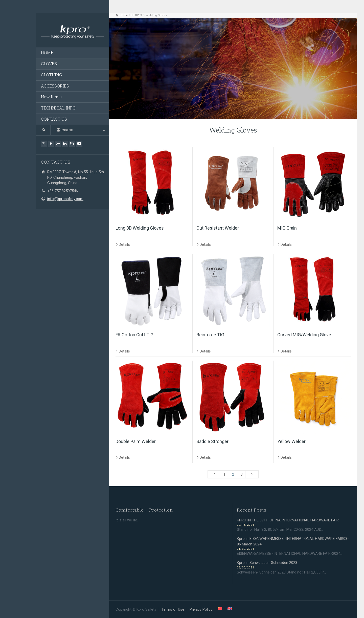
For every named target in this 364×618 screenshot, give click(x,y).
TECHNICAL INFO (58, 108)
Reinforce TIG (210, 335)
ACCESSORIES (55, 86)
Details (124, 245)
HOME (47, 52)
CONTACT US (54, 119)
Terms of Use (173, 609)
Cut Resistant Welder (218, 228)
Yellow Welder (291, 441)
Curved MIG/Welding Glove (304, 335)
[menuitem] (220, 608)
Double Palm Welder (136, 441)
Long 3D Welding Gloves (140, 228)
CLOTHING (51, 75)
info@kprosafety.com (65, 199)
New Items (51, 97)
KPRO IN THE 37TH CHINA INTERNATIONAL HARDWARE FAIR (288, 520)
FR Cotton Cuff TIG (134, 335)
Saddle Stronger (212, 441)
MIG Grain (287, 228)
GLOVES (49, 64)
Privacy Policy (201, 609)
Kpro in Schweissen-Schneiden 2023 (267, 563)
